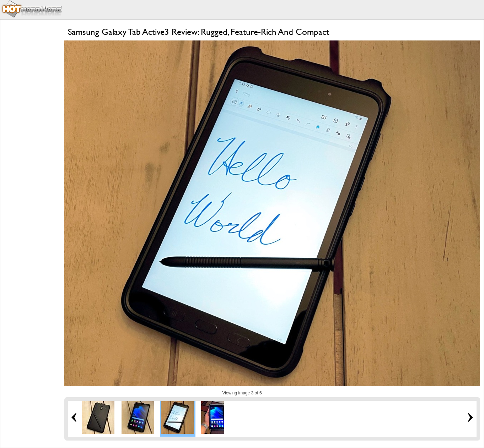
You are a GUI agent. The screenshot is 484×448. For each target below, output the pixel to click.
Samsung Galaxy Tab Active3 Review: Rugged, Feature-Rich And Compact (198, 32)
